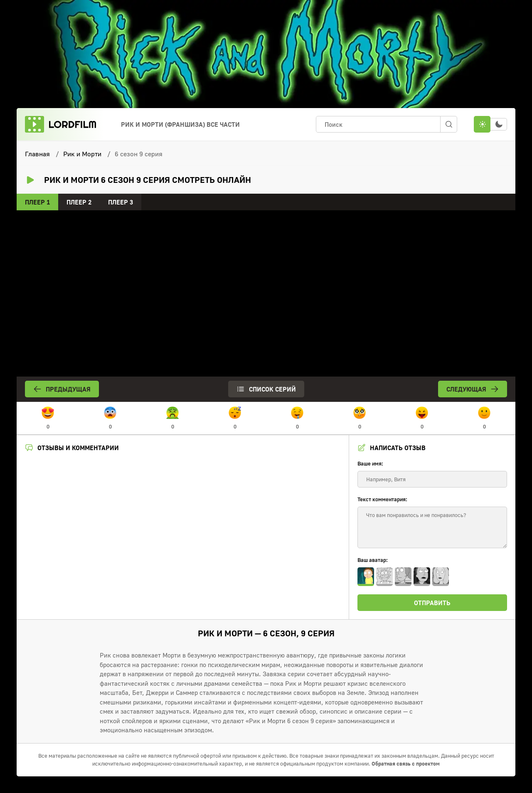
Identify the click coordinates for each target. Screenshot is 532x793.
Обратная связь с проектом (406, 763)
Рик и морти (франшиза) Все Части (180, 124)
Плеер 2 (79, 202)
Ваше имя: (370, 463)
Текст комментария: (382, 499)
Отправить (432, 603)
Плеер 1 (37, 202)
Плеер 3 (121, 202)
